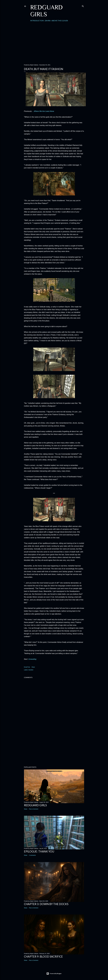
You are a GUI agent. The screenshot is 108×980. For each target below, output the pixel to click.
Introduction (37, 21)
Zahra (48, 21)
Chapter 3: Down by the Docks (46, 904)
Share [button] (33, 667)
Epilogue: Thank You (39, 851)
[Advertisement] (54, 44)
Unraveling (32, 659)
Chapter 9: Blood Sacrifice (43, 957)
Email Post (27, 667)
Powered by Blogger (54, 974)
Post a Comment (34, 809)
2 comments (32, 855)
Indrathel (31, 670)
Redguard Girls (46, 11)
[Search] (83, 6)
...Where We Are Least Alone (43, 111)
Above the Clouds (60, 21)
